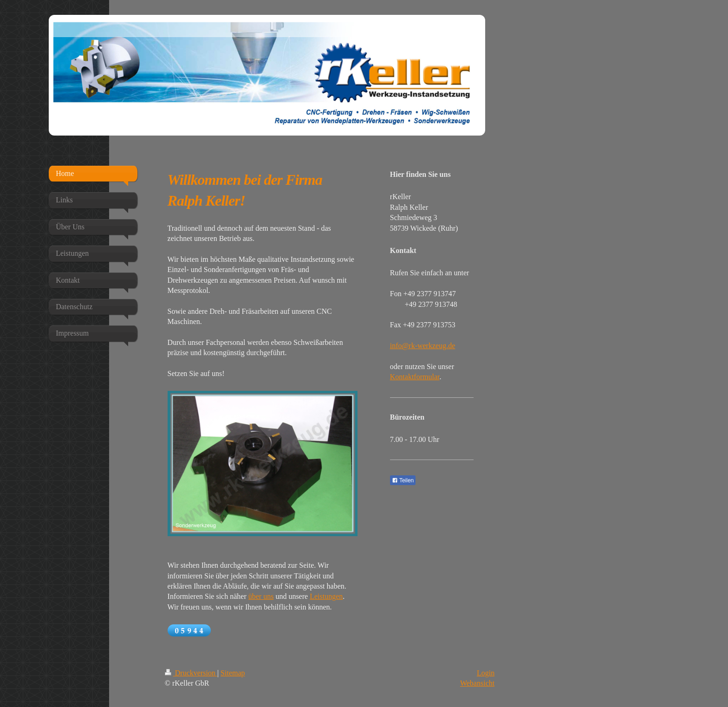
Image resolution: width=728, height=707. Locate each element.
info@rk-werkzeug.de (422, 346)
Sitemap (233, 673)
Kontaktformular (415, 377)
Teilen (403, 480)
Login (486, 673)
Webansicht (477, 683)
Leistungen (326, 596)
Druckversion (191, 673)
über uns (261, 596)
